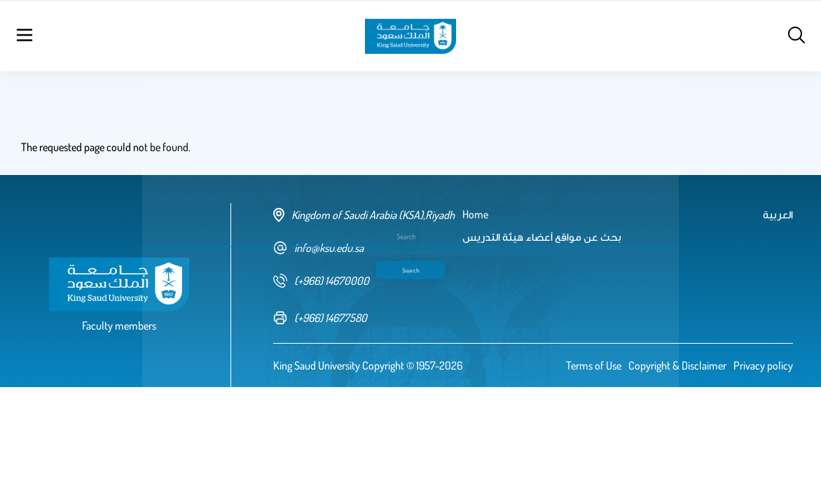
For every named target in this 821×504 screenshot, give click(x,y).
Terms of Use (594, 365)
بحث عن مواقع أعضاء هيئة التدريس (246, 35)
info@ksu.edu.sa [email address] (318, 248)
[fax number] (368, 318)
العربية (673, 35)
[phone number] (368, 281)
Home (139, 35)
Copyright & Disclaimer (677, 365)
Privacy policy (763, 365)
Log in (755, 35)
